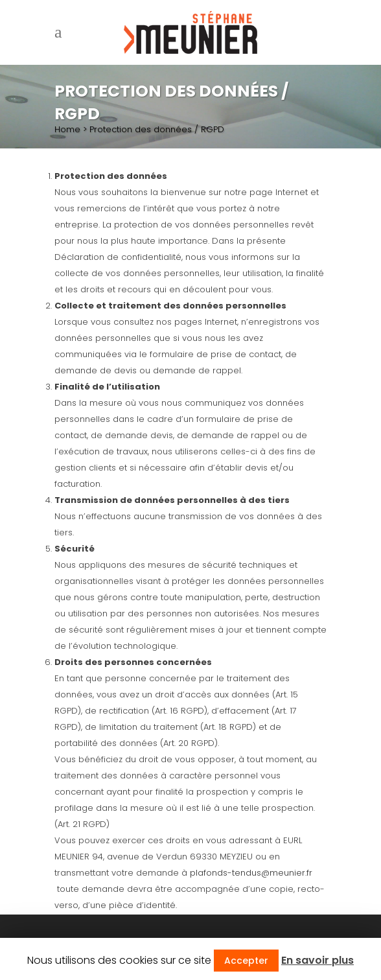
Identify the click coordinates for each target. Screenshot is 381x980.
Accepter (246, 961)
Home (67, 129)
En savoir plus (317, 960)
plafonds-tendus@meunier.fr (251, 873)
